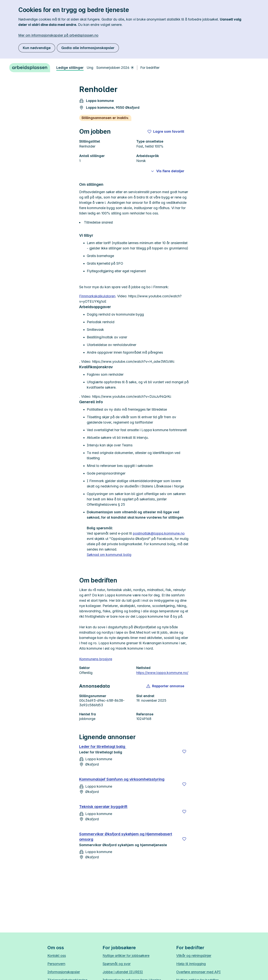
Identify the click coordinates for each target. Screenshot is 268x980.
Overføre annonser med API (198, 972)
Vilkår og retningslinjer (194, 956)
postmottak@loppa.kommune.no (159, 533)
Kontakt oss (57, 956)
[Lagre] (184, 751)
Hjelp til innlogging (191, 964)
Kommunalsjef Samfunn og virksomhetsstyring (122, 779)
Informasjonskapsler (64, 972)
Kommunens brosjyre (96, 659)
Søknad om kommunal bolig (109, 555)
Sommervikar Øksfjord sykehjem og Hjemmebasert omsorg (126, 837)
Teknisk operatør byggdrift (103, 807)
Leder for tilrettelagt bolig (103, 747)
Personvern (56, 964)
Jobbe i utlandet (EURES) (123, 972)
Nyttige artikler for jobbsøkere (126, 956)
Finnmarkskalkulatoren (97, 296)
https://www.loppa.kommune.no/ (162, 673)
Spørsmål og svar (117, 964)
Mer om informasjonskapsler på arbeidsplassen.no (58, 35)
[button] (166, 686)
